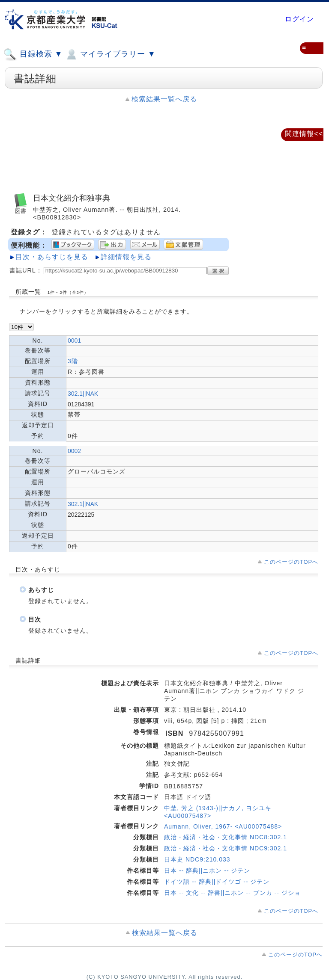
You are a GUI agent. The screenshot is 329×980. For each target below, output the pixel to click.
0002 (74, 451)
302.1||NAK (83, 394)
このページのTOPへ (291, 562)
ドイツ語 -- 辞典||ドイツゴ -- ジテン (217, 882)
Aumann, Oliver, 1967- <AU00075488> (223, 826)
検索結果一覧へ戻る (164, 99)
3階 (73, 361)
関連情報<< (304, 134)
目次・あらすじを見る (52, 257)
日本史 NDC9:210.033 (197, 859)
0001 (74, 340)
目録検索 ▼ (33, 54)
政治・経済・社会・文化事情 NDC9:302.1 (226, 848)
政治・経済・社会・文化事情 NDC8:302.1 (226, 837)
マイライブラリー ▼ (110, 54)
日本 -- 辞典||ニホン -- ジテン (207, 870)
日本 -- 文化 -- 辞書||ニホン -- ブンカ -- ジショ (232, 893)
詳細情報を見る (126, 257)
